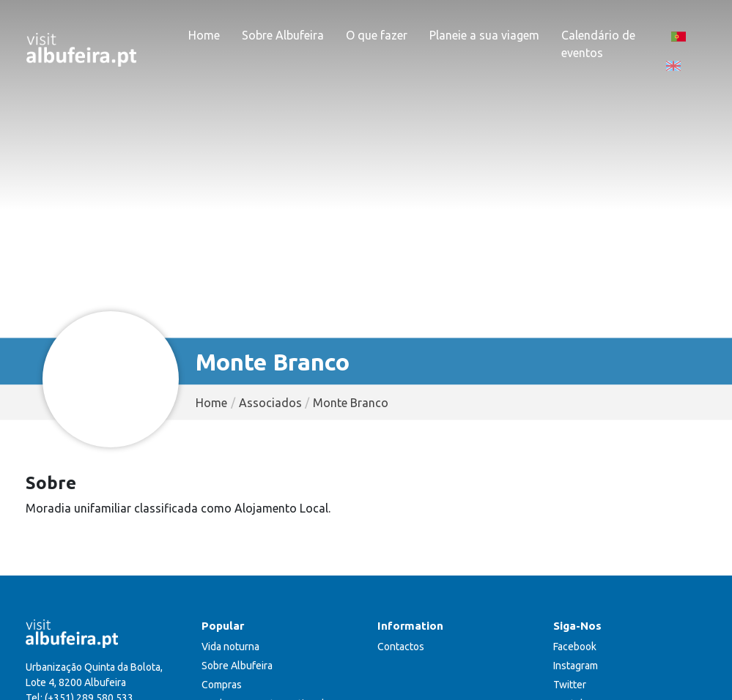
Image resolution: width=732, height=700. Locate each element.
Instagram (576, 666)
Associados (270, 403)
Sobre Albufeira (237, 666)
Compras (222, 685)
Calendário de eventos (598, 44)
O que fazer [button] (377, 35)
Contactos (401, 647)
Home (204, 35)
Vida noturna (230, 647)
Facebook (575, 647)
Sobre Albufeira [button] (283, 35)
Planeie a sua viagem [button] (484, 35)
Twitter (570, 685)
